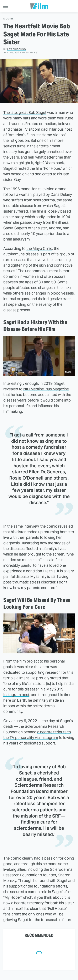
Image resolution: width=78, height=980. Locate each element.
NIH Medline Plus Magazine (46, 389)
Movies (9, 19)
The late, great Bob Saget (25, 112)
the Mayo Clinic (39, 248)
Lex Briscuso (17, 49)
